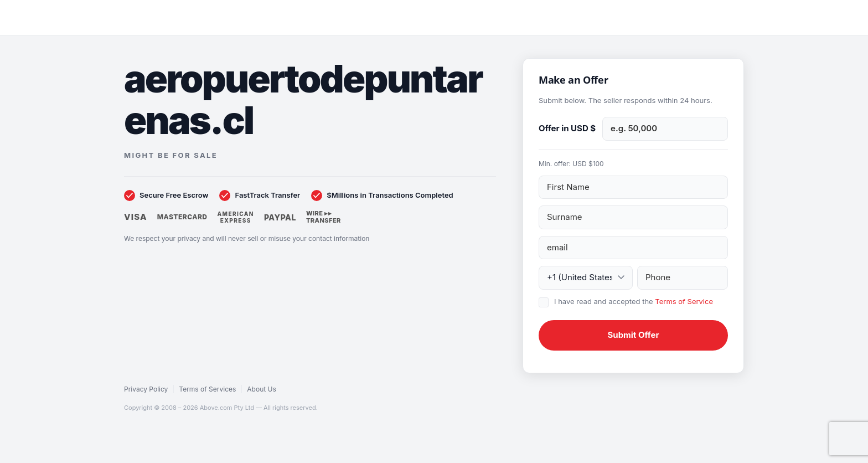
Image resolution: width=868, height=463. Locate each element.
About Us (261, 389)
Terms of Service (684, 301)
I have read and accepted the (634, 301)
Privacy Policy (146, 389)
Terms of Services (207, 389)
